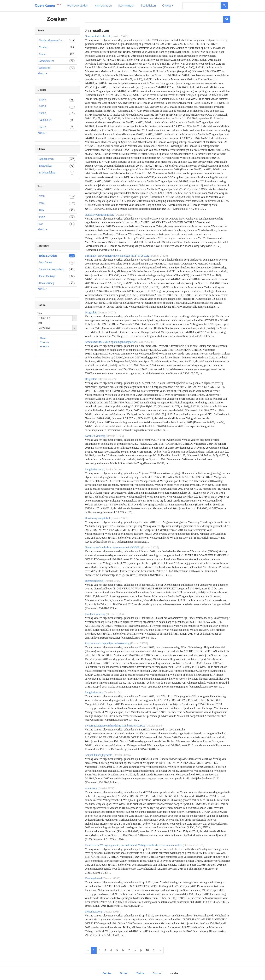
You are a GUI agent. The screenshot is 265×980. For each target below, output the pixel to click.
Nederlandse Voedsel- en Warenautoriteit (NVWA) (113, 547)
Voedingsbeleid (93, 878)
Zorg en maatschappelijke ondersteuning (107, 643)
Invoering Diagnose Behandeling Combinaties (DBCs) (115, 726)
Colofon (107, 973)
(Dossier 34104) (113, 469)
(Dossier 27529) (159, 256)
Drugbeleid (91, 312)
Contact (158, 973)
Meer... (42, 73)
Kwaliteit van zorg (95, 436)
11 (154, 950)
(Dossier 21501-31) (194, 845)
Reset (43, 338)
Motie (42, 54)
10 (147, 950)
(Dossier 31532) (111, 878)
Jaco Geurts (46, 262)
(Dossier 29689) (120, 518)
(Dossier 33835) (150, 547)
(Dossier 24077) (107, 312)
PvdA (42, 217)
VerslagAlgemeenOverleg (53, 40)
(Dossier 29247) (107, 788)
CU (41, 224)
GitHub (124, 973)
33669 (43, 100)
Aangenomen (46, 159)
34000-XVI (45, 120)
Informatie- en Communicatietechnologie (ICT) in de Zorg (117, 256)
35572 (43, 127)
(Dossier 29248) (155, 726)
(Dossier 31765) (115, 436)
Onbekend (45, 68)
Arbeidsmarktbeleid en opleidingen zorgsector (110, 342)
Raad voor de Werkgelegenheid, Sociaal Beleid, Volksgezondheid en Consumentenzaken (134, 845)
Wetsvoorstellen (78, 6)
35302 (43, 113)
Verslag (43, 47)
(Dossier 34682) (124, 215)
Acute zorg (91, 788)
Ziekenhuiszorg (93, 912)
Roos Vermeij (47, 283)
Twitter (141, 973)
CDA (42, 203)
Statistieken (148, 6)
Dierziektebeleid (94, 581)
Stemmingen (126, 6)
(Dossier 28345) (122, 755)
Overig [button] (168, 6)
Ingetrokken (46, 166)
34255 (43, 106)
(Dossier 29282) (145, 342)
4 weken (45, 346)
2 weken (45, 342)
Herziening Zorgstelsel (97, 518)
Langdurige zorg (94, 469)
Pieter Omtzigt (47, 276)
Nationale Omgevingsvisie (99, 215)
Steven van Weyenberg (52, 269)
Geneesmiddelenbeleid (97, 36)
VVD (42, 196)
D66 (42, 210)
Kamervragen (103, 6)
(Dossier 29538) (139, 643)
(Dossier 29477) (120, 36)
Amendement (46, 61)
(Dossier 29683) (113, 581)
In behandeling (47, 173)
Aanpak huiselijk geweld (99, 755)
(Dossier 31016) (111, 912)
